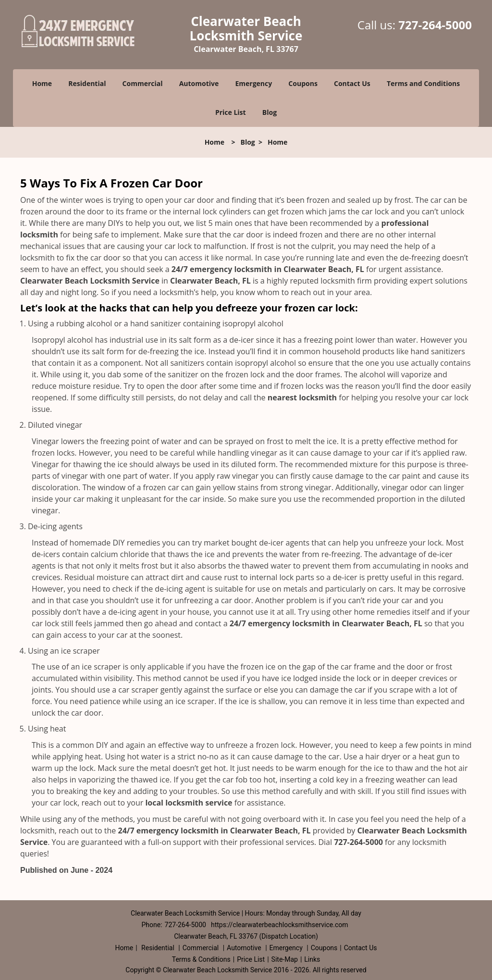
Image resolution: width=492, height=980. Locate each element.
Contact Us (352, 83)
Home (42, 83)
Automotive (199, 83)
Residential (87, 83)
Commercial (143, 83)
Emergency (253, 83)
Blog (270, 112)
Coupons (303, 83)
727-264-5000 (435, 25)
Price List (231, 112)
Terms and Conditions (423, 83)
